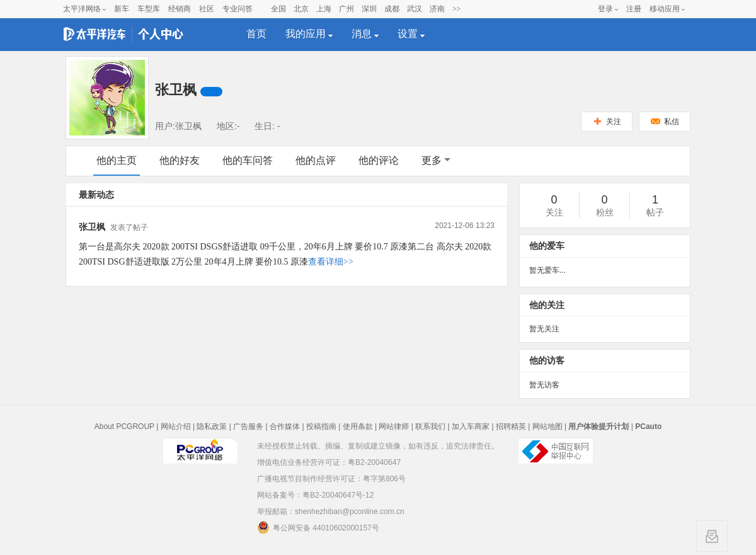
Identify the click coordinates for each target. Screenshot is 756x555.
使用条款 (358, 426)
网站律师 (394, 426)
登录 (605, 9)
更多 (436, 160)
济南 (437, 9)
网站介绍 (176, 426)
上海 (324, 9)
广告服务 (248, 426)
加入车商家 (471, 426)
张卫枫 (92, 227)
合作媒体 (285, 426)
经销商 (180, 9)
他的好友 (180, 160)
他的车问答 (248, 160)
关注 (607, 122)
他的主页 (117, 160)
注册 (634, 9)
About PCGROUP (124, 426)
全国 (278, 9)
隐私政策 (212, 426)
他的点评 (316, 160)
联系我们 (430, 426)
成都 (392, 9)
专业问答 (238, 9)
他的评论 (379, 160)
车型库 (149, 9)
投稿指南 (321, 426)
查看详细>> (331, 262)
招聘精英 (511, 426)
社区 (207, 9)
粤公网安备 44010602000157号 (318, 527)
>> (457, 9)
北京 (301, 9)
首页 (256, 34)
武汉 (415, 9)
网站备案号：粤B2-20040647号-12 (315, 495)
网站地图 (547, 426)
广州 (346, 9)
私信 (665, 122)
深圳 (369, 9)
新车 (122, 9)
